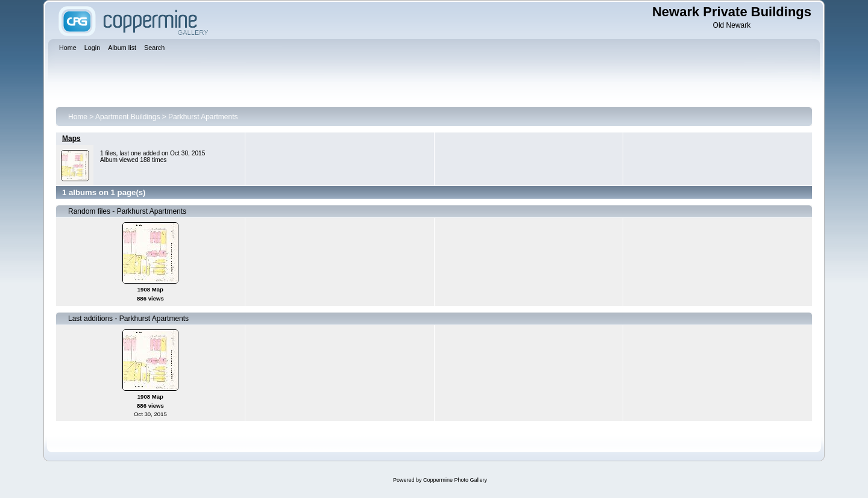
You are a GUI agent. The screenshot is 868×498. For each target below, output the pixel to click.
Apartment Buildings (127, 117)
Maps (71, 139)
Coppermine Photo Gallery (455, 480)
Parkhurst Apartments (203, 117)
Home (78, 117)
